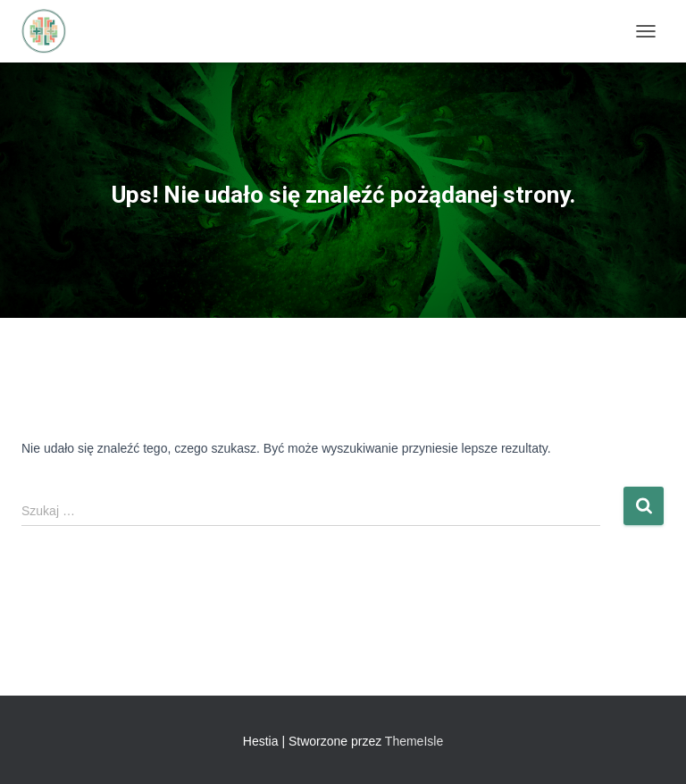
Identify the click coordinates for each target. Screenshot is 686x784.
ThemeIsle (414, 741)
